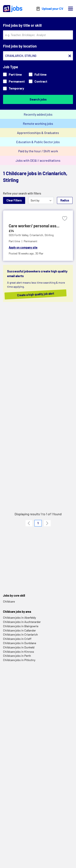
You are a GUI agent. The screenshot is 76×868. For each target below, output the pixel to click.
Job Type (11, 67)
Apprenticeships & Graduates (38, 133)
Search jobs (38, 99)
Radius (65, 200)
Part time (12, 74)
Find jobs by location (20, 46)
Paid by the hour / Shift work (38, 151)
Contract (38, 81)
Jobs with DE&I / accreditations (38, 160)
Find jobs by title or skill (22, 25)
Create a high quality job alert (39, 294)
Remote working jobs (38, 123)
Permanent (14, 81)
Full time (38, 74)
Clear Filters (14, 200)
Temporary (14, 88)
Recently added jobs (38, 114)
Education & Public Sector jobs (38, 142)
